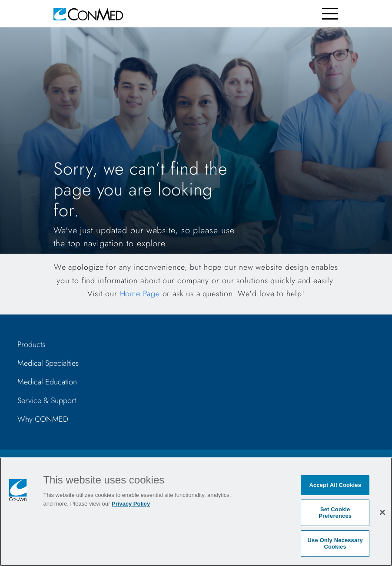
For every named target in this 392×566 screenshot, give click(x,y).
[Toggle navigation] (330, 14)
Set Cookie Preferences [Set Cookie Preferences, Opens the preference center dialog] (335, 513)
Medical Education (47, 382)
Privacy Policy (131, 504)
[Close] (382, 512)
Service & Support (47, 401)
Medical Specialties (48, 363)
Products (31, 344)
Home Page (140, 294)
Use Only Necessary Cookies (335, 544)
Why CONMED (43, 419)
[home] (88, 14)
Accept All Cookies (335, 485)
